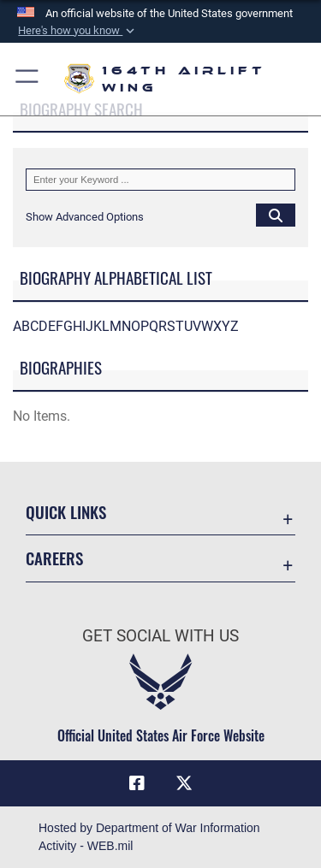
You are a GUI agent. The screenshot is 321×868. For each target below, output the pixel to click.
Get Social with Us (160, 636)
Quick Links (66, 512)
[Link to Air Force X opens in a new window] (184, 783)
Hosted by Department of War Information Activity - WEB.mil (149, 837)
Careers (54, 558)
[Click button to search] (276, 215)
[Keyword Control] (160, 180)
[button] (77, 31)
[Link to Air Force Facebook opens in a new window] (137, 783)
